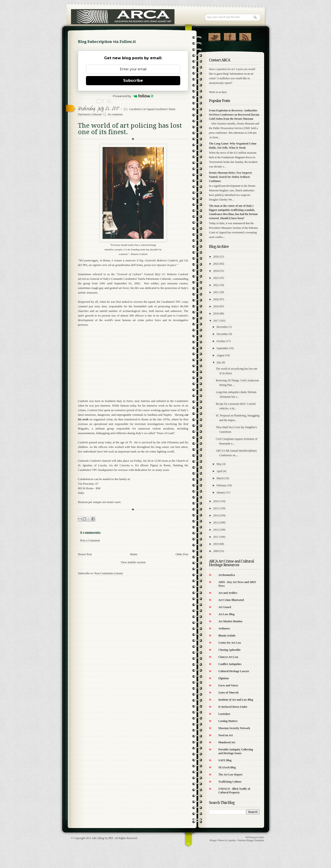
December (222, 327)
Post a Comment (90, 540)
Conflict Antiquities (230, 664)
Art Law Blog (226, 614)
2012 (216, 530)
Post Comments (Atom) (109, 573)
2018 (216, 314)
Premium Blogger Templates (251, 840)
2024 (216, 271)
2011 (216, 537)
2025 (216, 264)
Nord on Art (226, 735)
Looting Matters (228, 721)
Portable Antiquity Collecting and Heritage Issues (236, 751)
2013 (216, 523)
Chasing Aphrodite (230, 650)
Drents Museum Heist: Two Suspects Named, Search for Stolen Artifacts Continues (230, 177)
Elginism (224, 678)
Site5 (262, 837)
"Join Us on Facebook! (230, 36)
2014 (216, 515)
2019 (216, 306)
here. (225, 92)
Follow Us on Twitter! (214, 36)
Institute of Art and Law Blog (236, 700)
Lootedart (224, 714)
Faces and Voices (228, 685)
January (221, 492)
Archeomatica (227, 575)
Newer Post (85, 554)
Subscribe (133, 81)
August (221, 355)
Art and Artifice (228, 593)
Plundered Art (227, 742)
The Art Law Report (230, 775)
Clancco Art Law (228, 657)
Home (134, 554)
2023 (216, 278)
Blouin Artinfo (227, 636)
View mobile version (133, 562)
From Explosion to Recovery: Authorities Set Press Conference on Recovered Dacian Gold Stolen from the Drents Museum (234, 115)
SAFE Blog (225, 760)
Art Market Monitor (230, 621)
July (219, 362)
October (221, 341)
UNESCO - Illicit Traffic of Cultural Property (234, 791)
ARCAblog (98, 838)
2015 (216, 508)
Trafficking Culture (230, 782)
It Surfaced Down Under (233, 707)
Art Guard (225, 607)
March (220, 478)
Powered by (133, 96)
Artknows (224, 628)
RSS (245, 36)
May (219, 464)
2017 (216, 321)
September (222, 348)
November (222, 334)
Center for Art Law (230, 643)
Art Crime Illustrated (231, 600)
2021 (216, 292)
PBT (111, 838)
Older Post (182, 554)
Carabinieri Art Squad (142, 109)
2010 (216, 544)
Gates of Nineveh (228, 693)
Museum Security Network (234, 728)
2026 (216, 257)
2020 (216, 299)
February (221, 485)
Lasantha (231, 840)
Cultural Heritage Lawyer (234, 671)
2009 (216, 551)
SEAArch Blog (227, 767)
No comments (115, 114)
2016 (216, 501)
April (219, 471)
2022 (216, 285)
